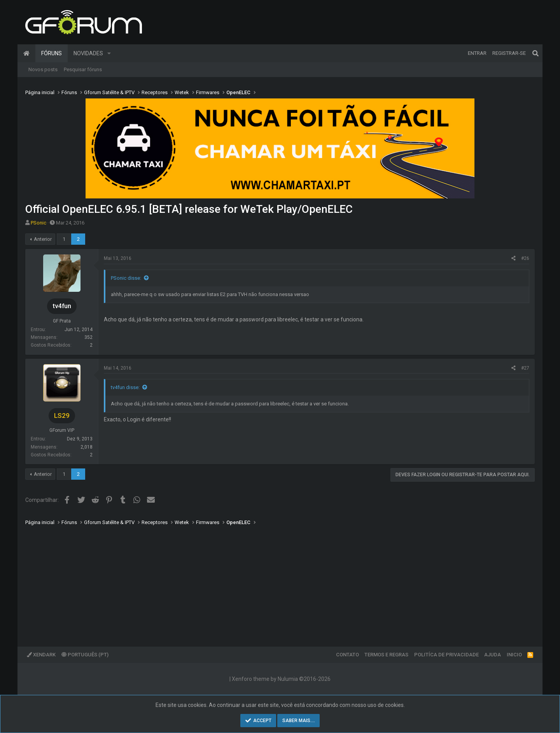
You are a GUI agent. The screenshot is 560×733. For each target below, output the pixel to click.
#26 (525, 258)
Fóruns (52, 53)
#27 (525, 368)
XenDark (41, 655)
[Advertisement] (259, 580)
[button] (109, 53)
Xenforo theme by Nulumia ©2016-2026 (281, 679)
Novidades (88, 53)
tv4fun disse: (125, 387)
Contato (347, 655)
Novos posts (43, 69)
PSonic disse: (126, 278)
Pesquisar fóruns (83, 69)
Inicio (514, 655)
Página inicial (26, 53)
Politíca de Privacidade (446, 655)
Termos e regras (386, 655)
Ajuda (493, 655)
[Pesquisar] (535, 53)
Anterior (43, 239)
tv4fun (62, 306)
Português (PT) (85, 655)
